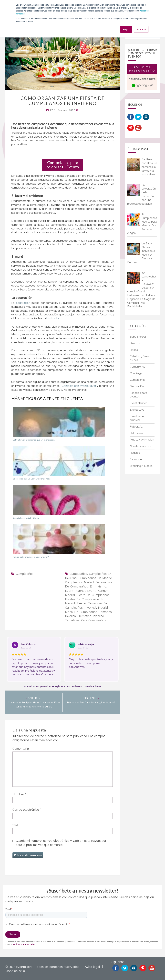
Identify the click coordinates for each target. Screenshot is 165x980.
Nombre (19, 794)
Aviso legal (92, 967)
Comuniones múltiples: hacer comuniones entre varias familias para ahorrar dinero (34, 703)
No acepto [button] (141, 29)
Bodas (134, 350)
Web (16, 825)
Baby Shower (138, 337)
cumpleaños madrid (79, 582)
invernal (90, 608)
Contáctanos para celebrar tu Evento (63, 165)
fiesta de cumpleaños (93, 595)
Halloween (136, 433)
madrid (103, 608)
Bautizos (135, 343)
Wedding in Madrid (141, 466)
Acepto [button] (126, 29)
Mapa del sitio (15, 971)
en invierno (98, 586)
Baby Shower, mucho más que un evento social (34, 440)
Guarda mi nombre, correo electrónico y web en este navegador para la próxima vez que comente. (61, 843)
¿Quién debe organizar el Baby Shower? (31, 557)
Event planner (138, 403)
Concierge (136, 373)
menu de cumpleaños (81, 612)
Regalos (135, 453)
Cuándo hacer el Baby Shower (26, 518)
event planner (75, 591)
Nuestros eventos (141, 446)
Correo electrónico (27, 810)
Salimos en (137, 459)
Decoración (137, 386)
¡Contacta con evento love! (78, 386)
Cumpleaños (25, 574)
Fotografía (136, 427)
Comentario (22, 749)
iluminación (53, 318)
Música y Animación (142, 440)
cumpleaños (78, 574)
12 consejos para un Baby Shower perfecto (32, 479)
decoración (24, 303)
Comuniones (138, 367)
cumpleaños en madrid (95, 578)
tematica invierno (91, 616)
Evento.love (137, 410)
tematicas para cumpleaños (86, 620)
